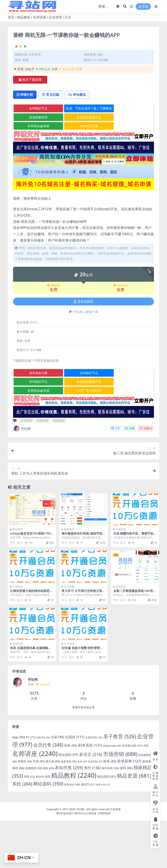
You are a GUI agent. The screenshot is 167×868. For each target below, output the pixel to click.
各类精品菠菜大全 (84, 165)
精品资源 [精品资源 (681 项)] (134, 823)
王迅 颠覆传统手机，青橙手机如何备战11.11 (135, 583)
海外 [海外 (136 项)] (92, 815)
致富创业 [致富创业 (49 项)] (72, 832)
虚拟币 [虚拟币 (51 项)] (88, 832)
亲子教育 (69, 634)
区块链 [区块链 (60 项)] (129, 793)
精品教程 (24, 17)
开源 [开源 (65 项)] (39, 809)
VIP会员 (54, 333)
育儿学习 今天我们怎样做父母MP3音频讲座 (83, 640)
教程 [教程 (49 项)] (48, 816)
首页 (11, 17)
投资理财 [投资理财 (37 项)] (95, 809)
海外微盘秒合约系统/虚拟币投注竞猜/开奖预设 (82, 583)
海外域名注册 (84, 173)
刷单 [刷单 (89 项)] (71, 793)
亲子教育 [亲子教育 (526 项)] (119, 784)
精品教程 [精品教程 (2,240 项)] (74, 823)
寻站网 (22, 476)
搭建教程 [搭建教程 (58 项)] (34, 815)
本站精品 (121, 634)
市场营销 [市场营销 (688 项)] (120, 801)
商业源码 (18, 577)
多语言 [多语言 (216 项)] (91, 802)
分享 (116, 476)
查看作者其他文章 (83, 755)
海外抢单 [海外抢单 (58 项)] (110, 815)
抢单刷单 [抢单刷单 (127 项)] (129, 808)
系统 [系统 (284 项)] (22, 831)
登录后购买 (83, 349)
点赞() (146, 476)
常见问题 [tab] (51, 142)
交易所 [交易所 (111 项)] (75, 784)
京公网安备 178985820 (97, 861)
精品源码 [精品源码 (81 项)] (107, 824)
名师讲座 (40, 17)
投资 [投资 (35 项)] (82, 809)
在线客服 (115, 857)
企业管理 (55, 17)
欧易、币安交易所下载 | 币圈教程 (84, 156)
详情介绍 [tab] (25, 142)
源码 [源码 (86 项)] (126, 815)
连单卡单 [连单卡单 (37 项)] (103, 832)
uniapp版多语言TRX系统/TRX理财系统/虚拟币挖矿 (31, 583)
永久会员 (120, 333)
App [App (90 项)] (19, 784)
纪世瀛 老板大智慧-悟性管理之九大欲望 (82, 697)
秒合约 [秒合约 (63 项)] (43, 824)
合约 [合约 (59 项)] (143, 793)
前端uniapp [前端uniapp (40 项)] (112, 793)
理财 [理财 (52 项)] (29, 824)
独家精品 (69, 577)
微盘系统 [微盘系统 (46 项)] (69, 809)
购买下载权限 (30, 127)
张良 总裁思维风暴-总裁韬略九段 (31, 697)
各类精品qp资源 (37, 173)
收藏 (130, 476)
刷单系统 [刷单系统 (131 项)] (90, 793)
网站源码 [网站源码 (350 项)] (48, 831)
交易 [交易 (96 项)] (58, 784)
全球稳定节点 (37, 156)
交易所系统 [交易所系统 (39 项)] (94, 785)
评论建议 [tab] (78, 142)
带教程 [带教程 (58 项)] (25, 809)
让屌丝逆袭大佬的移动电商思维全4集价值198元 (31, 640)
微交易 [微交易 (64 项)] (53, 809)
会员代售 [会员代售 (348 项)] (48, 792)
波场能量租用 (37, 165)
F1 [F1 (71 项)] (31, 784)
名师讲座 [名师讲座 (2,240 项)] (35, 801)
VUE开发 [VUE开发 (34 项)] (43, 785)
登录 (143, 7)
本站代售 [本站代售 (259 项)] (69, 815)
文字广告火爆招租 (84, 438)
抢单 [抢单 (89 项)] (110, 808)
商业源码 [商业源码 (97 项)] (68, 802)
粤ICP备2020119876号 (70, 861)
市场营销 (121, 577)
